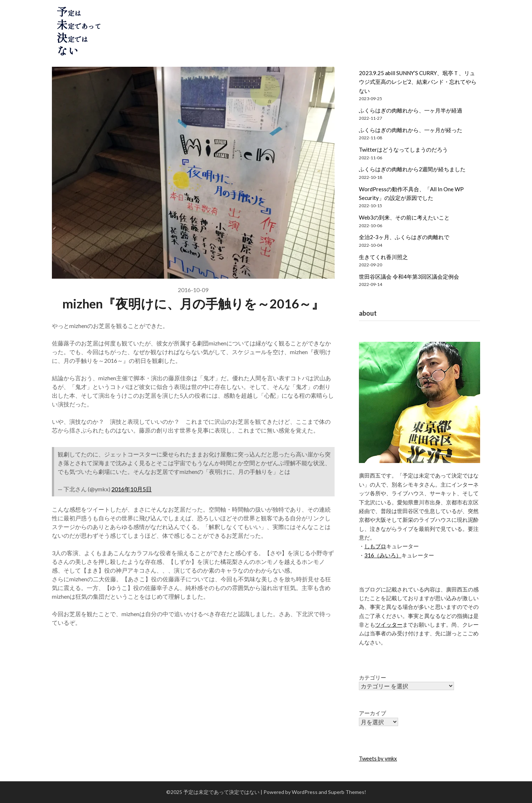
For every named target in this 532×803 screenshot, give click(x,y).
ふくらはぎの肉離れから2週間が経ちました (412, 169)
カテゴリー (373, 677)
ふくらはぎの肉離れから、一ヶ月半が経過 (411, 110)
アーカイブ (373, 713)
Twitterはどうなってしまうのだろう (403, 149)
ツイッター (389, 624)
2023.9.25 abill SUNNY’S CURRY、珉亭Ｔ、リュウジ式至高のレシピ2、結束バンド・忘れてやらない (418, 82)
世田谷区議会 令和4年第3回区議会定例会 (409, 276)
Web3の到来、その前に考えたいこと (404, 217)
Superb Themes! (347, 792)
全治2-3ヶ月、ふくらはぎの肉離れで (404, 237)
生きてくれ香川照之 (383, 257)
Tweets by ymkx (378, 758)
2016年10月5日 (132, 489)
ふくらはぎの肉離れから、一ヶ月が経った (411, 130)
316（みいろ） (383, 555)
